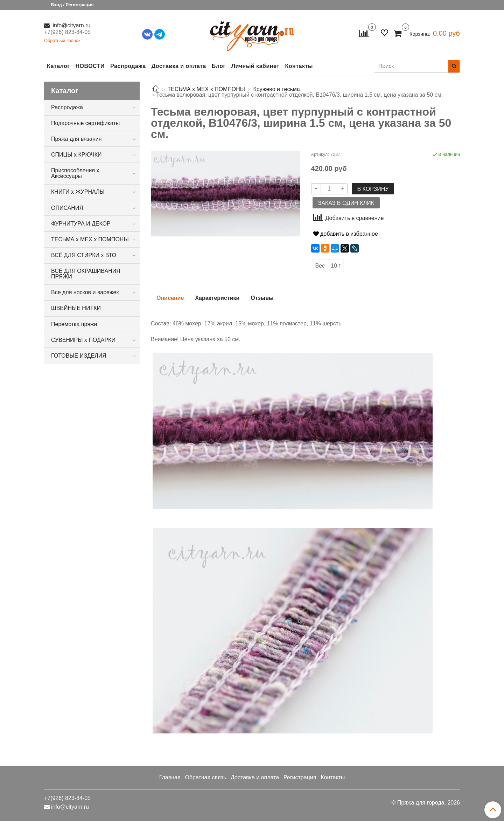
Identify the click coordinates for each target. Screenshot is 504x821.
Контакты (299, 66)
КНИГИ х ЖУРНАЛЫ (78, 192)
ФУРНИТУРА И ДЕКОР (81, 224)
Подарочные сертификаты (85, 123)
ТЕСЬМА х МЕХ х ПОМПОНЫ (90, 239)
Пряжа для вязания (76, 139)
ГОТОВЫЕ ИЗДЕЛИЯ (79, 356)
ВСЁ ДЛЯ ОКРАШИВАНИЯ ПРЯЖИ (86, 274)
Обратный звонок (62, 41)
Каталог (58, 66)
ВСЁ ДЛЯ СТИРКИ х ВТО (84, 255)
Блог (219, 66)
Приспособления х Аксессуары (75, 173)
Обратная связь (205, 777)
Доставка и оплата (179, 66)
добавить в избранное (346, 234)
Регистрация (300, 777)
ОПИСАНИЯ (67, 208)
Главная (170, 777)
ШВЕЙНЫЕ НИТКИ (76, 308)
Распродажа (128, 66)
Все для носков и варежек (85, 292)
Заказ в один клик (346, 203)
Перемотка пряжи (74, 324)
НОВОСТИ (90, 66)
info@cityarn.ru (71, 25)
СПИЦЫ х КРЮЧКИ (76, 155)
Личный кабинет (255, 66)
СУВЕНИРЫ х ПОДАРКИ (83, 340)
